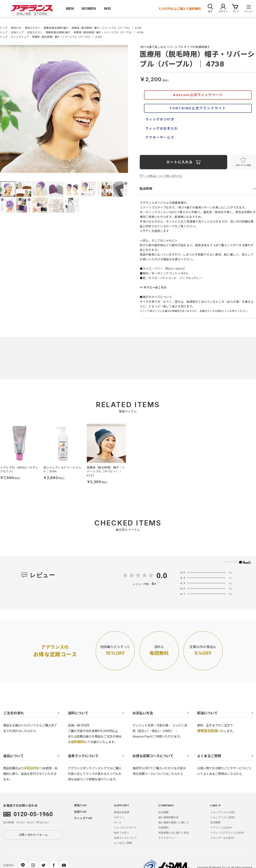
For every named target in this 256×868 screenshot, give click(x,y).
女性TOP (80, 812)
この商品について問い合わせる (163, 176)
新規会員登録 (122, 812)
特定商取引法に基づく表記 (174, 833)
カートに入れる (180, 162)
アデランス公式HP (221, 828)
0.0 (162, 575)
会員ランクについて (83, 756)
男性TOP (80, 805)
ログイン (119, 817)
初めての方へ (122, 833)
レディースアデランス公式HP (227, 833)
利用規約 (163, 828)
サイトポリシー (167, 838)
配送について (207, 713)
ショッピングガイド (125, 828)
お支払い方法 (143, 713)
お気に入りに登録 (243, 165)
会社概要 (163, 812)
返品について (13, 756)
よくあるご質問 (209, 756)
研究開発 (215, 822)
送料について (78, 713)
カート (118, 822)
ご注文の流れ (13, 713)
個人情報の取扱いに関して (174, 822)
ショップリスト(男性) (223, 817)
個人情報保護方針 (169, 817)
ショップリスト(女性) (223, 812)
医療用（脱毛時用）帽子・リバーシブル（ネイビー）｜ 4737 (106, 471)
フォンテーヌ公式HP (222, 838)
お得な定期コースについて (153, 756)
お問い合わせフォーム (33, 835)
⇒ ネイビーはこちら (153, 287)
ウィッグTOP (83, 818)
